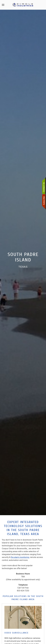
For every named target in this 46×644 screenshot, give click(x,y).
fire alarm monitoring (20, 557)
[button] (3, 5)
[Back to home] (23, 5)
